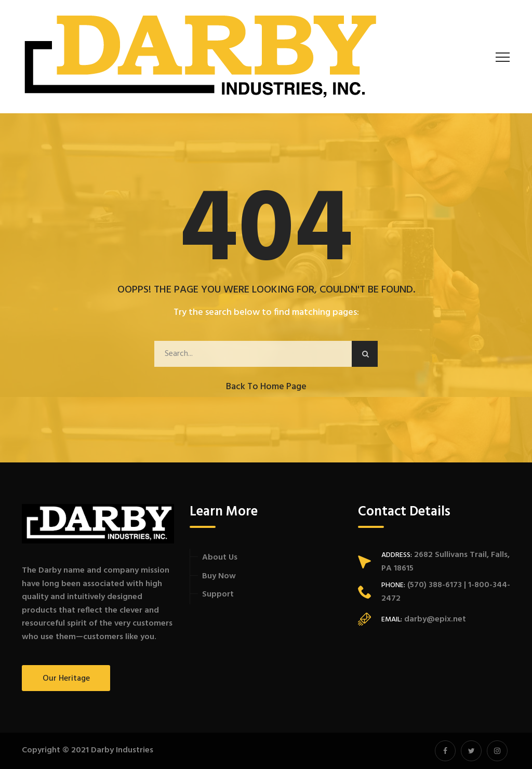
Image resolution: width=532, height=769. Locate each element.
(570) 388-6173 (434, 585)
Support (218, 594)
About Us (220, 558)
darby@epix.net (435, 619)
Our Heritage (66, 679)
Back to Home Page (266, 387)
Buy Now (219, 576)
